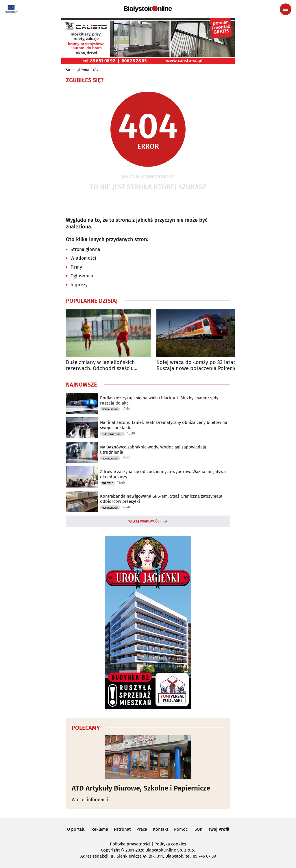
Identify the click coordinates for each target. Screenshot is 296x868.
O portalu (76, 829)
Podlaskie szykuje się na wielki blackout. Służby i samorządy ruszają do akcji (159, 400)
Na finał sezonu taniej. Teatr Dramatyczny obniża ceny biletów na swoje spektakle (164, 425)
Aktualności (110, 409)
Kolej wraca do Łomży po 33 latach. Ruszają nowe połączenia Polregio (198, 366)
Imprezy (79, 285)
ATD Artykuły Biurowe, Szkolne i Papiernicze (141, 788)
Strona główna (77, 70)
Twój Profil (219, 829)
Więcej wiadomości (145, 521)
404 (96, 70)
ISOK (198, 829)
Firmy (76, 267)
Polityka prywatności (130, 844)
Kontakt (161, 829)
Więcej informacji (90, 800)
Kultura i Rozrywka (113, 434)
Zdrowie (107, 483)
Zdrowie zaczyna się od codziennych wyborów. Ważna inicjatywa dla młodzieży (163, 474)
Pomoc (181, 829)
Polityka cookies (170, 844)
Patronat (122, 829)
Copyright (110, 850)
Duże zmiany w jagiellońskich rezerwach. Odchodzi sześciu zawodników (100, 366)
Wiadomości (83, 258)
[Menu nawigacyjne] (286, 9)
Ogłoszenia (82, 276)
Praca (142, 829)
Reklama (100, 829)
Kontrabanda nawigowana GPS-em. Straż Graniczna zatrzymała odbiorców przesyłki (161, 499)
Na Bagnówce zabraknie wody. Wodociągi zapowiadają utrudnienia (153, 450)
